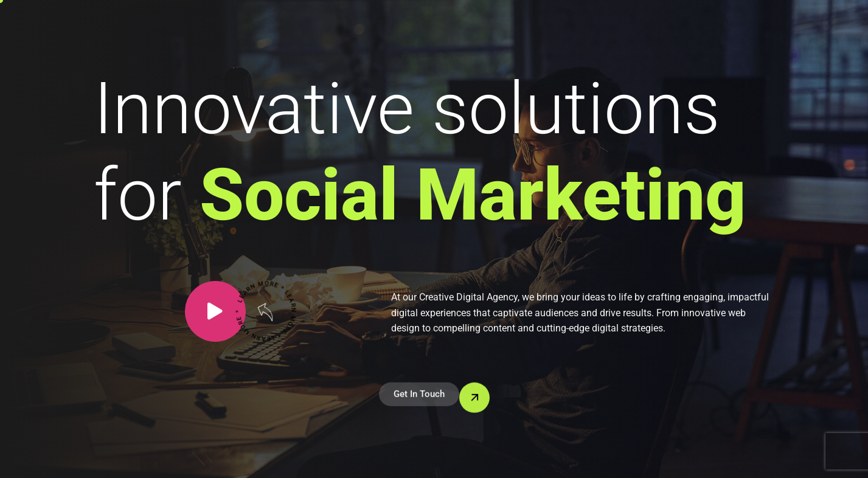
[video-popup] (215, 311)
